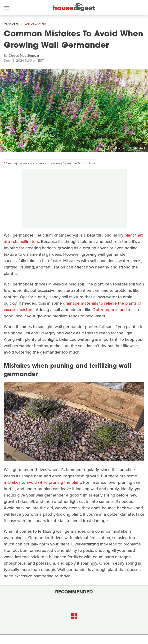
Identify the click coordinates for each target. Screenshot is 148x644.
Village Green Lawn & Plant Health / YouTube (113, 457)
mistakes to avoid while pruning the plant (42, 482)
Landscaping (35, 24)
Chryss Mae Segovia (24, 56)
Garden (11, 24)
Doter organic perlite (112, 310)
